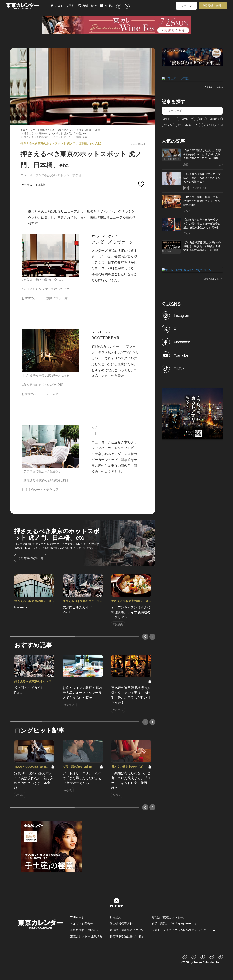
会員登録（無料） (213, 6)
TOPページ (77, 917)
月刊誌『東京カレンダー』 (169, 917)
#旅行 (202, 119)
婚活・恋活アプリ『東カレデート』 (174, 924)
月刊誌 (107, 6)
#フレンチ (188, 119)
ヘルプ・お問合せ (82, 924)
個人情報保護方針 (121, 924)
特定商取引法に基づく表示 (127, 936)
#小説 (207, 125)
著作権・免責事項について (127, 930)
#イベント (221, 125)
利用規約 (115, 917)
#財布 (214, 119)
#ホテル (168, 125)
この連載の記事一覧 (31, 558)
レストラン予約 (63, 6)
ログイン (186, 6)
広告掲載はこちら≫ (214, 87)
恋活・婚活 (87, 6)
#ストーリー (170, 119)
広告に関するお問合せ (84, 930)
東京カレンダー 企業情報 (86, 936)
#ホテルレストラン (188, 125)
